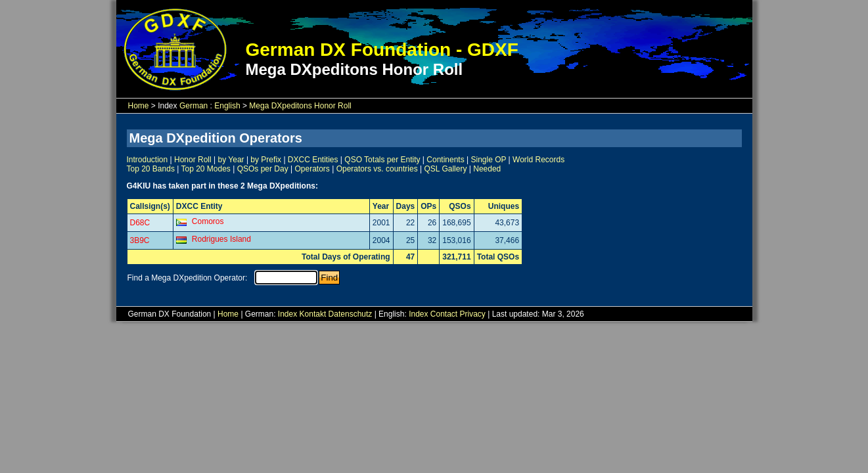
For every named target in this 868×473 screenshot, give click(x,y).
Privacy (473, 314)
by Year (231, 160)
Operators (312, 169)
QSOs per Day (263, 169)
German (194, 106)
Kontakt (313, 314)
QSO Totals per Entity (382, 160)
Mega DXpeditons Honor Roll (300, 106)
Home (139, 106)
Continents (445, 160)
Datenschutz (351, 314)
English (227, 106)
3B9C (140, 240)
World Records (538, 160)
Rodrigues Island (221, 239)
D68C (140, 223)
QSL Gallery (446, 169)
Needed (487, 169)
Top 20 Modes (205, 169)
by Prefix (266, 160)
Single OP (488, 160)
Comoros (208, 221)
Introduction (148, 160)
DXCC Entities (313, 160)
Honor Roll (193, 160)
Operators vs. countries (377, 169)
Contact (444, 314)
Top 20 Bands (151, 169)
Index (287, 314)
